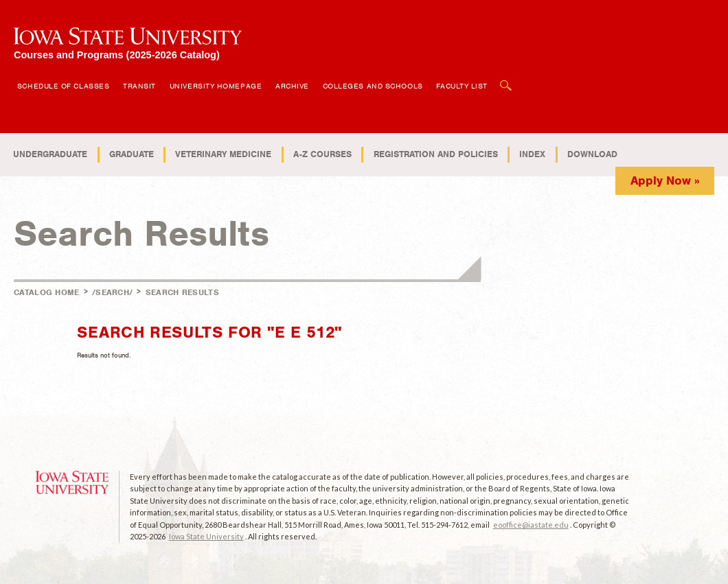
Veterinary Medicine (223, 154)
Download (592, 154)
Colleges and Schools (373, 86)
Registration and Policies (436, 154)
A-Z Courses (322, 154)
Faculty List (462, 86)
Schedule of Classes (63, 86)
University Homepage (216, 86)
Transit (139, 86)
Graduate (132, 154)
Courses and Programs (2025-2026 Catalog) (117, 55)
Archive (292, 86)
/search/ (112, 292)
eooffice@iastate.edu (531, 525)
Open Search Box (506, 79)
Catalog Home (47, 292)
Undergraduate (50, 154)
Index (532, 154)
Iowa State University (206, 536)
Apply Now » (665, 180)
